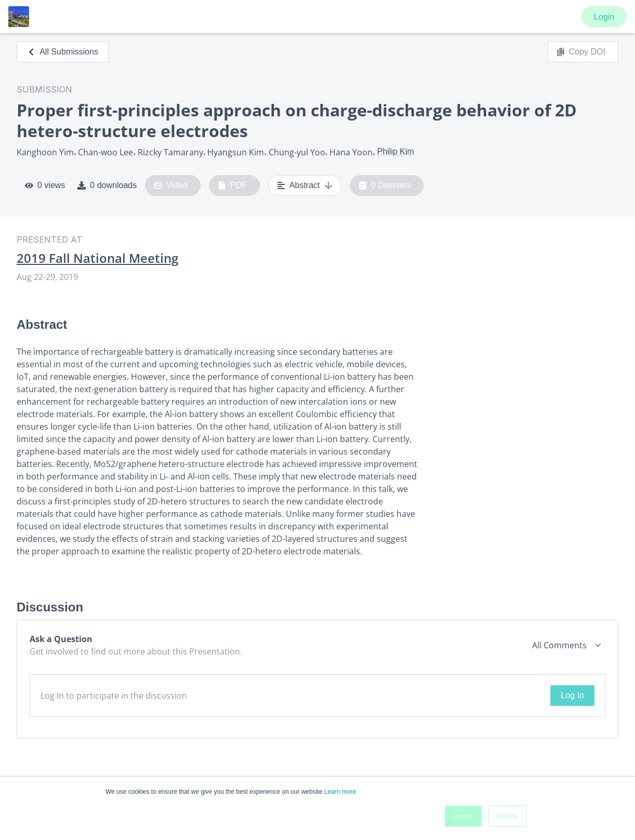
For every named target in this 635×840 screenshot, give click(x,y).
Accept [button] (463, 816)
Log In (572, 695)
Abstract (305, 185)
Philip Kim (396, 151)
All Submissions (63, 52)
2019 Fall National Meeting (97, 258)
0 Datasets (385, 185)
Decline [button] (507, 816)
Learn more (340, 792)
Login (604, 17)
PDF (232, 185)
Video (171, 185)
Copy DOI (581, 52)
